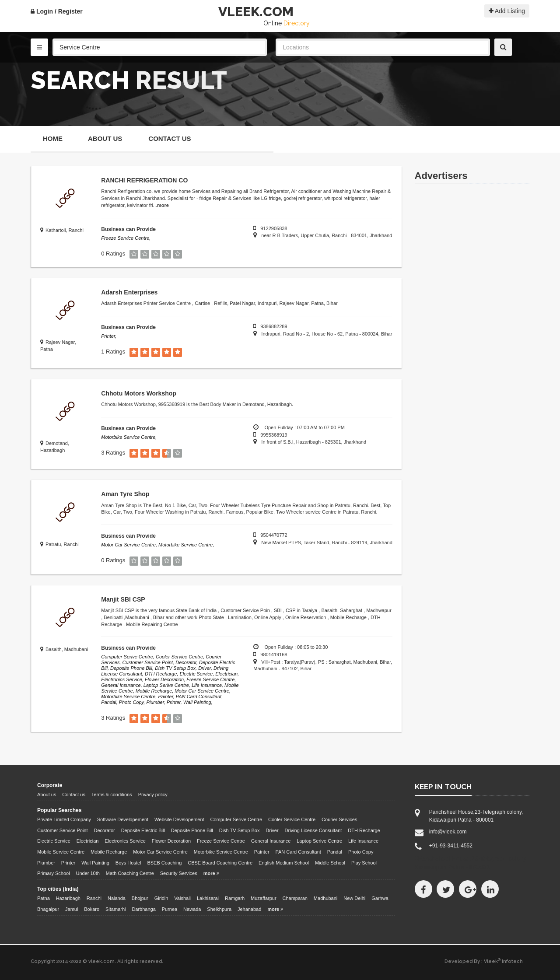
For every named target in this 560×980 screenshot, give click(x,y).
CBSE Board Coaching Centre (220, 863)
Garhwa (380, 898)
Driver (272, 830)
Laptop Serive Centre (319, 841)
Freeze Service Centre (221, 841)
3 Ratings (113, 453)
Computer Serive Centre (236, 819)
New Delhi (354, 898)
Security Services (179, 873)
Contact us (74, 794)
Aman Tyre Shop (125, 494)
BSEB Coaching (164, 863)
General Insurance (271, 841)
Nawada (192, 909)
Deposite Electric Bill (143, 830)
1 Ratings (113, 352)
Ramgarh (235, 898)
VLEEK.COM (256, 12)
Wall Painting (95, 863)
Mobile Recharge (109, 852)
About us (47, 794)
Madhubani (325, 898)
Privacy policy (153, 794)
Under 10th (87, 873)
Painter (262, 852)
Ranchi (94, 898)
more (163, 205)
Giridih (161, 898)
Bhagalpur (48, 909)
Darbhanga (143, 909)
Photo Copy (361, 852)
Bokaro (92, 909)
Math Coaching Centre (130, 873)
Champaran (295, 898)
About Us (105, 138)
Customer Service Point (63, 830)
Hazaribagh (68, 898)
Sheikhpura (219, 909)
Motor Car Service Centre (160, 852)
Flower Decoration (171, 841)
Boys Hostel (128, 863)
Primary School (54, 873)
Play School (364, 863)
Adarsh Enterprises (129, 292)
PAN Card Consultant (298, 852)
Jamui (72, 909)
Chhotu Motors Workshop (139, 393)
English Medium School (284, 863)
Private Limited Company (64, 819)
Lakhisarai (208, 898)
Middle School (330, 863)
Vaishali (182, 898)
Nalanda (117, 898)
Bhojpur (140, 898)
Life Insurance (363, 841)
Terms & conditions (112, 794)
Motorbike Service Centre (221, 852)
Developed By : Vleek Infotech (484, 961)
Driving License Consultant (313, 830)
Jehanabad (249, 909)
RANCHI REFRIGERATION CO (144, 180)
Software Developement (123, 819)
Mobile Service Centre (61, 852)
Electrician (88, 841)
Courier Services (339, 819)
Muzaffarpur (264, 898)
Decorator (104, 830)
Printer (68, 863)
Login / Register (57, 11)
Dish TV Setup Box (240, 830)
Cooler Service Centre (292, 819)
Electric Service (54, 841)
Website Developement (179, 819)
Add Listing (507, 11)
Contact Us (170, 138)
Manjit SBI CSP (123, 599)
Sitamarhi (115, 909)
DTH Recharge (364, 830)
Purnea (170, 909)
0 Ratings (113, 254)
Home (53, 138)
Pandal (335, 852)
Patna (44, 898)
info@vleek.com (448, 832)
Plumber (46, 863)
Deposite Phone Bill (192, 830)
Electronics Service (125, 841)
